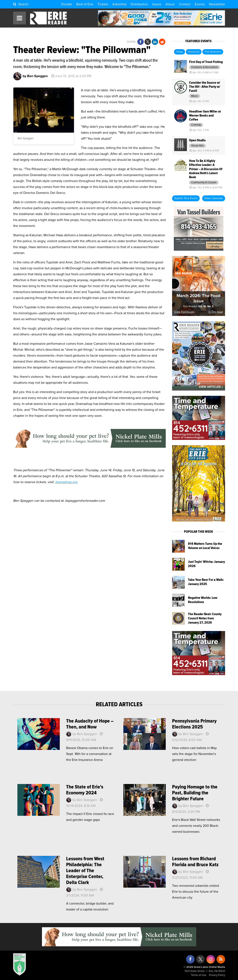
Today (180, 52)
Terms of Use (199, 975)
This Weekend (213, 52)
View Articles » (211, 387)
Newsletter (217, 4)
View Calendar (214, 198)
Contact (185, 4)
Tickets (103, 4)
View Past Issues (184, 312)
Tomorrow (194, 52)
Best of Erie (85, 4)
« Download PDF (187, 384)
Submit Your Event (186, 198)
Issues (157, 4)
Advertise (119, 4)
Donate (67, 4)
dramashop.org (66, 482)
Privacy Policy (217, 975)
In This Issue (216, 312)
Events (200, 4)
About (170, 4)
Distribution (139, 4)
